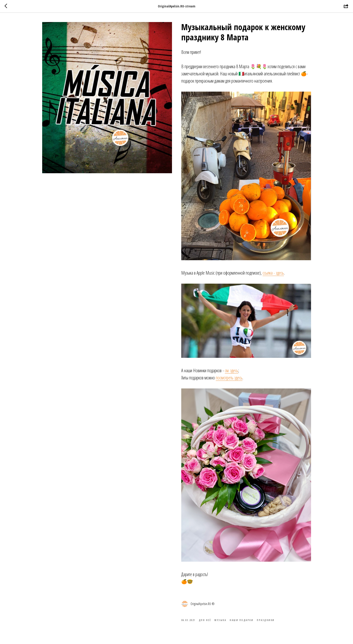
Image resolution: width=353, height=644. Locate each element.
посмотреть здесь (229, 378)
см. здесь (232, 370)
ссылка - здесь (273, 273)
